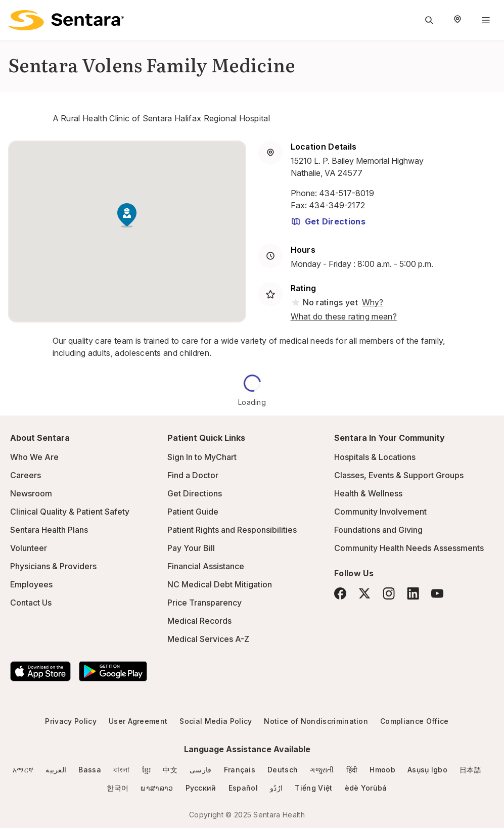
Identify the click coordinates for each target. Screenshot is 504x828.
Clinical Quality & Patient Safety (70, 512)
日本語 (470, 770)
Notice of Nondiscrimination (316, 721)
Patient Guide (193, 512)
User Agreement (138, 721)
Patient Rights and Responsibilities (232, 530)
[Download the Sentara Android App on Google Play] (113, 671)
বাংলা (122, 770)
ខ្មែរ (147, 770)
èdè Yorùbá (366, 788)
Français (240, 770)
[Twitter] (364, 593)
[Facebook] (340, 593)
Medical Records (199, 621)
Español (243, 788)
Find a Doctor (193, 475)
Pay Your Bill (191, 548)
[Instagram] (389, 593)
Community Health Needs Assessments (409, 548)
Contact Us (31, 603)
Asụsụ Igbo (427, 770)
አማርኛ (23, 770)
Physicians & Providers (53, 566)
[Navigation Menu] (486, 20)
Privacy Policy (71, 721)
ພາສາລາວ (157, 788)
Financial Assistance (206, 566)
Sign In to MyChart (202, 457)
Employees (31, 584)
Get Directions (328, 221)
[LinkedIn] (413, 593)
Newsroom (31, 493)
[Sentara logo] (66, 20)
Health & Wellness (368, 493)
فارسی (201, 770)
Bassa (90, 770)
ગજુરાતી (322, 770)
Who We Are (34, 457)
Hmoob (382, 770)
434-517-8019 (347, 193)
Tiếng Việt (313, 788)
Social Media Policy (216, 721)
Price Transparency (204, 603)
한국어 (118, 788)
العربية (56, 770)
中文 (170, 770)
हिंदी (352, 770)
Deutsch (283, 770)
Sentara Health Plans (49, 530)
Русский (201, 788)
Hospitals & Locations (375, 457)
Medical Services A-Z (208, 639)
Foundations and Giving (378, 530)
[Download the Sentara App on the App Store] (40, 671)
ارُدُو (276, 788)
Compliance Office (414, 721)
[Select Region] (457, 20)
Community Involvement (380, 512)
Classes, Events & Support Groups (399, 475)
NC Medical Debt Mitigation (220, 584)
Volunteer (29, 548)
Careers (26, 475)
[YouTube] (437, 593)
